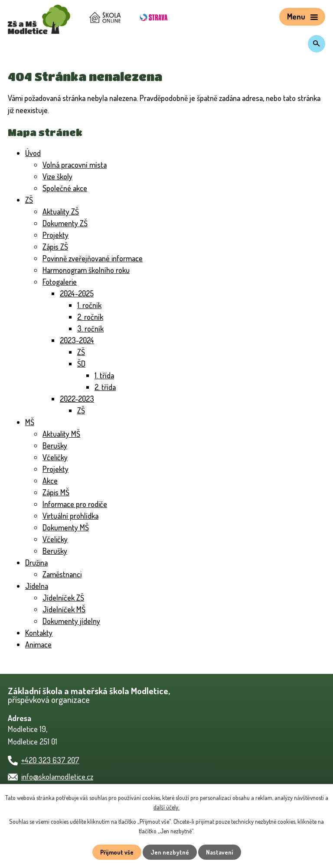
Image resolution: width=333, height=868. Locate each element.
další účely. (198, 807)
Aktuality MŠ (64, 434)
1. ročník (92, 305)
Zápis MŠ (58, 492)
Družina (38, 562)
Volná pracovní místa (79, 165)
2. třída (107, 387)
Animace (40, 644)
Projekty (57, 235)
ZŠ (29, 200)
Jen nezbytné (170, 852)
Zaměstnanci (64, 574)
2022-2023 (78, 399)
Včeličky (56, 457)
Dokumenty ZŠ (68, 223)
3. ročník (92, 328)
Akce (51, 481)
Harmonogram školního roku (91, 270)
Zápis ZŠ (57, 247)
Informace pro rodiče (78, 504)
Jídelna (38, 586)
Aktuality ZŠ (63, 211)
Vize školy (60, 176)
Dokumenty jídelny (75, 621)
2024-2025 (78, 293)
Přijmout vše (116, 852)
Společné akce (68, 188)
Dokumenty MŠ (69, 527)
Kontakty (40, 633)
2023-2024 (78, 340)
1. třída (107, 375)
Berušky (56, 445)
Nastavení (221, 852)
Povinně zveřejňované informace (98, 258)
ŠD (82, 364)
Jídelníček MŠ (66, 609)
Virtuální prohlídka (74, 516)
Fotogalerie (62, 282)
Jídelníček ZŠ (65, 598)
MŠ (30, 422)
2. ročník (92, 317)
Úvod (34, 153)
